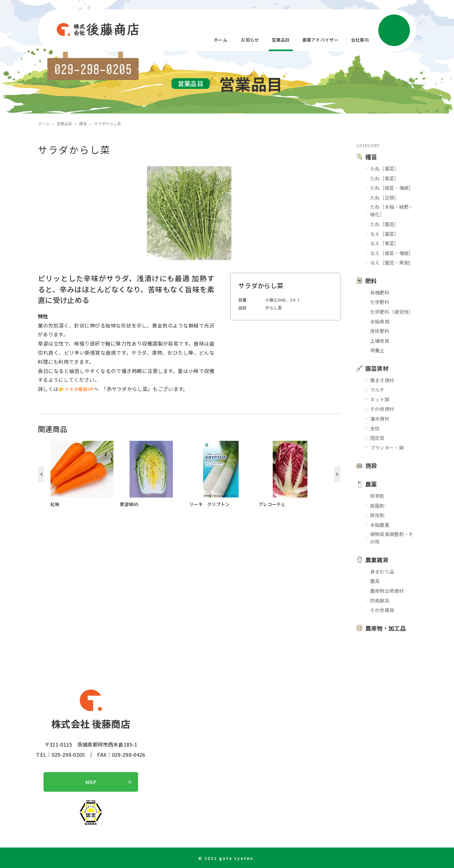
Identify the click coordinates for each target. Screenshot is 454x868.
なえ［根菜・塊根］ (392, 253)
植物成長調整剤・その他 (392, 538)
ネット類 (380, 399)
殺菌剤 (377, 506)
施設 (371, 465)
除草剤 (377, 496)
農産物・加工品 (386, 628)
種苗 (371, 157)
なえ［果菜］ (385, 243)
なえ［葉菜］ (385, 234)
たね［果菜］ (385, 178)
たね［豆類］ (385, 198)
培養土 (377, 350)
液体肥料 (380, 331)
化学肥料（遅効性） (392, 312)
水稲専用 (380, 321)
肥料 (371, 281)
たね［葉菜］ (385, 169)
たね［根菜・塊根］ (392, 188)
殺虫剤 (377, 515)
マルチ (377, 390)
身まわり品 (382, 571)
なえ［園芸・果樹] (390, 262)
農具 (375, 581)
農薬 (371, 484)
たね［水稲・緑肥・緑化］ (392, 210)
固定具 (377, 438)
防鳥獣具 (380, 600)
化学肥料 (380, 302)
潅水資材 (380, 419)
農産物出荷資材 (387, 591)
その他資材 (382, 409)
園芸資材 (377, 368)
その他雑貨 (382, 610)
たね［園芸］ (385, 224)
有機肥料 (380, 292)
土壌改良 (380, 341)
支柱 (375, 428)
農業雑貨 (377, 560)
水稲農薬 (380, 525)
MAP (91, 782)
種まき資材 (382, 380)
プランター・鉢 (387, 448)
